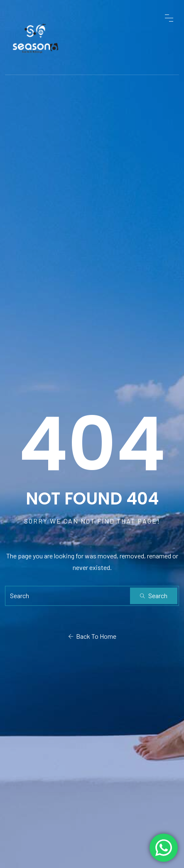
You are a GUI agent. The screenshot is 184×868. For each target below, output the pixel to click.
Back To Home (92, 636)
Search (154, 595)
